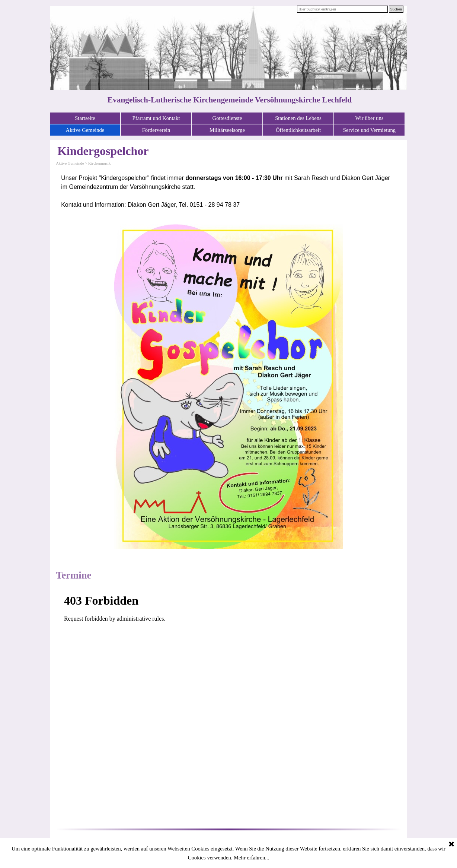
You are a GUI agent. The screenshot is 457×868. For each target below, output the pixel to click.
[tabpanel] (228, 191)
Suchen (396, 9)
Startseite (85, 118)
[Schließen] (451, 845)
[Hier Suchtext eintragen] (342, 9)
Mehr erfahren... (251, 858)
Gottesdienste (227, 118)
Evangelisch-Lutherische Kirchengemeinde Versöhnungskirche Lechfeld (230, 100)
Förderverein (156, 130)
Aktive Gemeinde (85, 130)
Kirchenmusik (99, 163)
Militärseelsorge (227, 130)
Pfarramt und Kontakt (156, 118)
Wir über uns (370, 118)
